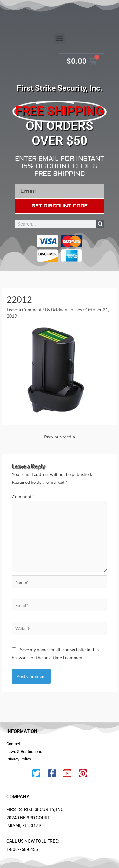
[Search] (100, 224)
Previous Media (60, 437)
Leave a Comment (24, 309)
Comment (23, 497)
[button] (60, 39)
